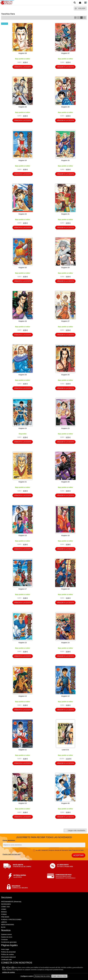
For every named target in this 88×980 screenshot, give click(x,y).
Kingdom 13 (23, 696)
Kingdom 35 (65, 107)
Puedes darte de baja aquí (12, 854)
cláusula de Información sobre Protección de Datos (69, 850)
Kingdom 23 (65, 428)
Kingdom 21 (23, 482)
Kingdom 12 (65, 696)
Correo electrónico (9, 840)
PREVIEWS (5, 917)
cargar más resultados (77, 830)
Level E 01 (65, 750)
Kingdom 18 (65, 535)
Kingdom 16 (65, 589)
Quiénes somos (6, 934)
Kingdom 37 (65, 53)
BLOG (3, 927)
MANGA (4, 912)
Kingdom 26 (23, 375)
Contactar (4, 940)
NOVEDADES (6, 904)
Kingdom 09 (65, 803)
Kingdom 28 (23, 321)
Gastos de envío (7, 937)
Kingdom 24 (23, 428)
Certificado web (6, 960)
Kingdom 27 (65, 321)
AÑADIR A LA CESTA (23, 67)
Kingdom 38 (23, 53)
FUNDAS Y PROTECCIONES (11, 919)
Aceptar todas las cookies (59, 976)
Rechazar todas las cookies (42, 976)
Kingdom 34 (23, 160)
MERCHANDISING (8, 925)
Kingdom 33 (65, 160)
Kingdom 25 (65, 375)
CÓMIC (4, 909)
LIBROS (4, 922)
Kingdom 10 (23, 803)
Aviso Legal (5, 949)
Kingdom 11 (23, 750)
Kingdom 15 (23, 643)
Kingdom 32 (23, 214)
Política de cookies (7, 954)
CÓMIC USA (5, 907)
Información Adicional (8, 957)
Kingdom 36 (23, 107)
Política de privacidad (8, 952)
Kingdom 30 (23, 268)
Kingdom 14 (65, 643)
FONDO (4, 914)
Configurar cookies (27, 976)
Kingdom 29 (65, 268)
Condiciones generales (9, 942)
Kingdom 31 (65, 214)
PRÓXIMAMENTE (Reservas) (11, 902)
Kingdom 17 (23, 589)
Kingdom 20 (65, 482)
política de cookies (9, 972)
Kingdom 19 (23, 535)
